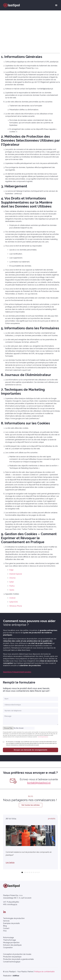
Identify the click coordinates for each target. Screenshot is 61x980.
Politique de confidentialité (44, 972)
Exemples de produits (11, 923)
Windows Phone (16, 606)
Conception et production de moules (17, 954)
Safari (11, 582)
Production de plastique (12, 957)
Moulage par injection (11, 943)
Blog (5, 926)
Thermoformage (9, 940)
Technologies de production (14, 918)
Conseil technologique (12, 962)
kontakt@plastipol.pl (43, 737)
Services (6, 921)
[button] (56, 5)
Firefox (12, 586)
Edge (11, 570)
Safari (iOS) (14, 602)
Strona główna (9, 20)
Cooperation (8, 948)
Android (12, 598)
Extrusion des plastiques (12, 945)
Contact (6, 928)
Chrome (12, 578)
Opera (12, 590)
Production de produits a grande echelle (18, 959)
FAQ (5, 931)
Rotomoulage (8, 938)
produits (52, 819)
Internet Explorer (16, 574)
